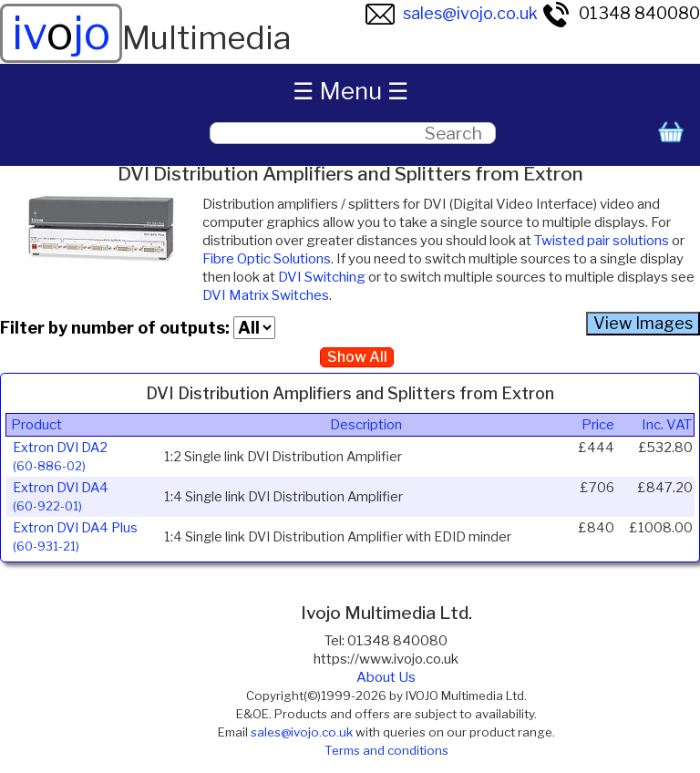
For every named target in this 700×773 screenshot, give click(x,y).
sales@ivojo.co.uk (452, 13)
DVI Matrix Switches (266, 295)
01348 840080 (621, 13)
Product (36, 425)
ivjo (61, 33)
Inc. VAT (667, 425)
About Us (386, 677)
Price (598, 425)
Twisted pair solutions (602, 241)
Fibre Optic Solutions (267, 259)
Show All (357, 357)
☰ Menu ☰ (350, 91)
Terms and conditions (386, 750)
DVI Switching (322, 277)
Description (366, 425)
